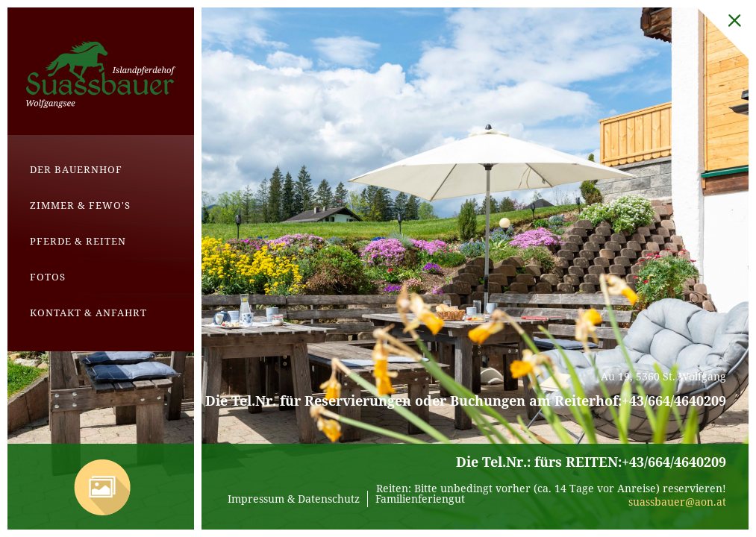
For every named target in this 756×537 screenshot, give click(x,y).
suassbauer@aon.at (677, 502)
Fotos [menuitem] (48, 277)
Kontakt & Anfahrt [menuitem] (88, 313)
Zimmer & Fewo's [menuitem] (80, 205)
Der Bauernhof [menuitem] (76, 169)
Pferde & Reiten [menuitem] (78, 241)
